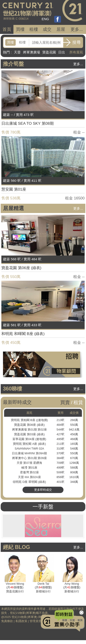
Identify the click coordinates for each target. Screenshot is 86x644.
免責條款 (7, 621)
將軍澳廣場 (32, 52)
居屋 (61, 29)
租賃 (78, 402)
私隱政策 (21, 621)
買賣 (65, 402)
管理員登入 (37, 621)
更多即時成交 (43, 490)
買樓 (20, 29)
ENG (45, 19)
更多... (77, 29)
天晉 (17, 52)
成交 (47, 29)
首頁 (7, 29)
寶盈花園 (49, 52)
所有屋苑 (76, 52)
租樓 (34, 29)
